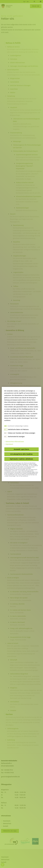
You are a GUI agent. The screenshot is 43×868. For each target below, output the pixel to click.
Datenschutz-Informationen (14, 442)
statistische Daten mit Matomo (18, 429)
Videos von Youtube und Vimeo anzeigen (22, 433)
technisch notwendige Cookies (18, 426)
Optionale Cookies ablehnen (21, 459)
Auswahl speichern (21, 449)
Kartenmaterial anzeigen (16, 437)
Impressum (9, 444)
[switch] (6, 430)
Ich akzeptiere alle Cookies (21, 454)
